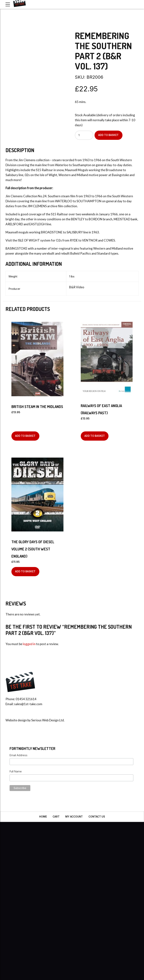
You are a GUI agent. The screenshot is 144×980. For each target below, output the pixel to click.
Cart (56, 817)
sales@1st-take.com (28, 704)
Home (43, 817)
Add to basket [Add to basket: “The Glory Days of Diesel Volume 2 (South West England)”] (25, 571)
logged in (29, 644)
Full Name (16, 771)
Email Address (18, 755)
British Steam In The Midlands (37, 407)
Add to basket (108, 135)
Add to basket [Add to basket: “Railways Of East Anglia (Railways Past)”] (95, 436)
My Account (74, 817)
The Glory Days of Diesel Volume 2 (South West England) (33, 549)
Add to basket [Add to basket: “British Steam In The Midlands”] (25, 436)
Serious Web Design (45, 720)
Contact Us (97, 817)
